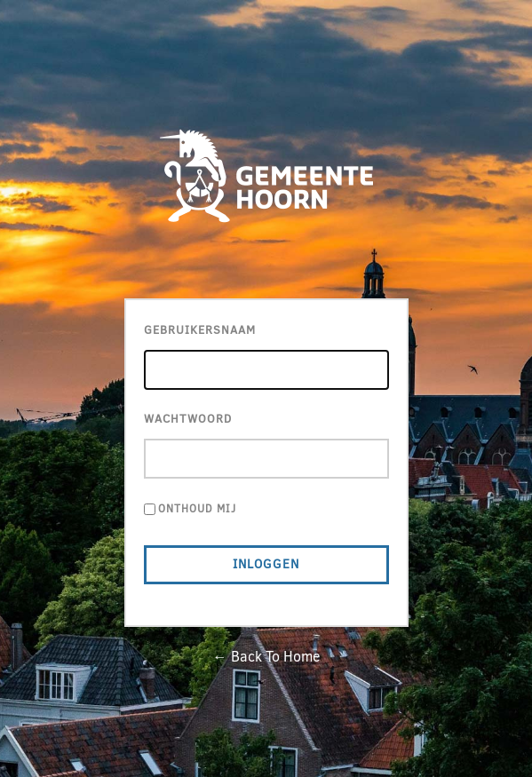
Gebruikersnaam (200, 330)
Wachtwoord (188, 419)
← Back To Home (266, 657)
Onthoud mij (197, 509)
